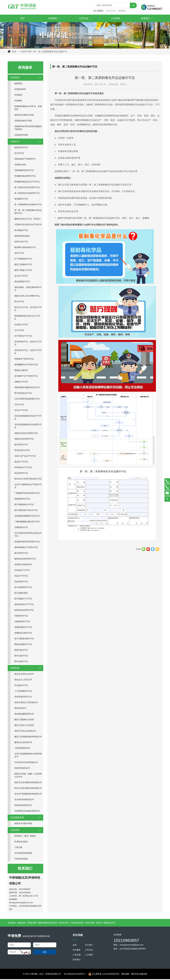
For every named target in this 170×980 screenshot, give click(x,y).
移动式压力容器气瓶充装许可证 (28, 479)
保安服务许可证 (21, 199)
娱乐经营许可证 (21, 445)
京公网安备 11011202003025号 (104, 975)
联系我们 (77, 960)
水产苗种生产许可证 (23, 337)
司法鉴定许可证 (21, 686)
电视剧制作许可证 (22, 499)
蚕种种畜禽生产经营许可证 (26, 548)
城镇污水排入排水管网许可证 (27, 297)
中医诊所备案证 (21, 859)
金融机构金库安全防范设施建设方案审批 (28, 128)
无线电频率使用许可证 (24, 171)
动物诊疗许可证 (21, 382)
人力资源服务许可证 (23, 692)
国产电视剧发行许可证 (24, 505)
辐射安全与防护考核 (23, 824)
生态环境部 (90, 923)
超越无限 (21, 923)
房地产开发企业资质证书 (25, 732)
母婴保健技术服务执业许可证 (27, 388)
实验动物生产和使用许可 (25, 160)
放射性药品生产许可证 (24, 605)
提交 (45, 953)
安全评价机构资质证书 (24, 800)
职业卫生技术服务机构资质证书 (28, 789)
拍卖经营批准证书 (22, 769)
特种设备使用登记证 (23, 806)
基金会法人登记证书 (23, 680)
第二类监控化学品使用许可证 (27, 194)
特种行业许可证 (21, 242)
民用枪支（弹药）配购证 (25, 837)
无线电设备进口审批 (23, 121)
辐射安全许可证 (21, 148)
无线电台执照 (20, 165)
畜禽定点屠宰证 (21, 371)
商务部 (99, 923)
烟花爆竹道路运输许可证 (25, 248)
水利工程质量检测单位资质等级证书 (28, 756)
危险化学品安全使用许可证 (26, 434)
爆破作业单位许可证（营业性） (28, 219)
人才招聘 (89, 955)
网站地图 (125, 975)
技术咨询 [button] (26, 78)
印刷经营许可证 (21, 616)
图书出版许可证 (21, 656)
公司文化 (89, 951)
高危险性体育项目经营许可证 (27, 542)
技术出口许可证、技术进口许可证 (28, 309)
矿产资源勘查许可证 (23, 259)
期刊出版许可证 (21, 662)
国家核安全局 (109, 923)
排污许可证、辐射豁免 (116, 11)
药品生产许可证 (21, 577)
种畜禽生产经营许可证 (24, 360)
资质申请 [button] (26, 669)
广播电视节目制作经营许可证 (27, 494)
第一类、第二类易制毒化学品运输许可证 (28, 212)
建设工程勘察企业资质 (24, 720)
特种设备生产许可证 (23, 468)
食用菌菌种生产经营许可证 (26, 365)
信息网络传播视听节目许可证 (27, 517)
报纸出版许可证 (21, 651)
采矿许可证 (19, 254)
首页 (14, 52)
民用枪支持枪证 (21, 842)
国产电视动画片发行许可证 (26, 511)
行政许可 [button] (26, 142)
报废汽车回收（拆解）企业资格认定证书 (28, 776)
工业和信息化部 (77, 923)
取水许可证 (19, 302)
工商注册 (18, 848)
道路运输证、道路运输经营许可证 (28, 289)
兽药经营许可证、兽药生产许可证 (28, 344)
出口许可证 (19, 331)
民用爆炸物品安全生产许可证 (27, 182)
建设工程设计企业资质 (24, 726)
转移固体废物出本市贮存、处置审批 (28, 108)
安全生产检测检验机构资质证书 (28, 794)
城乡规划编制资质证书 (24, 714)
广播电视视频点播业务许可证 (27, 522)
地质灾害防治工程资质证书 (26, 703)
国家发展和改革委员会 (48, 923)
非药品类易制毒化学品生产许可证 (28, 418)
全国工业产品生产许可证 (25, 457)
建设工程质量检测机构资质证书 (28, 737)
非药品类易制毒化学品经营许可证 (28, 427)
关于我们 (89, 946)
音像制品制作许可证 (23, 628)
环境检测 (18, 96)
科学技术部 (64, 923)
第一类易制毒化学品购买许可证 (28, 205)
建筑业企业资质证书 (23, 743)
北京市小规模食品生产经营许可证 (28, 487)
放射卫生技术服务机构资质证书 (28, 783)
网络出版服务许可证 (23, 645)
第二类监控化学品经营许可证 (27, 188)
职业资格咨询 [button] (26, 818)
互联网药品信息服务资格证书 (27, 812)
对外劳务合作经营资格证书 (26, 763)
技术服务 (77, 951)
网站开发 (135, 975)
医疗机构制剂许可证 (23, 588)
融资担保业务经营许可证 (25, 559)
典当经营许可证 (21, 554)
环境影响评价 (20, 90)
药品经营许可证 (21, 474)
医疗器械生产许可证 (23, 599)
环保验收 (18, 101)
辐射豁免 (18, 84)
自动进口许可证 (21, 325)
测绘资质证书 (20, 709)
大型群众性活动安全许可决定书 (28, 225)
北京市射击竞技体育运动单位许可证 (28, 535)
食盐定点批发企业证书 (24, 675)
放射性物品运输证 (22, 237)
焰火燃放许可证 (21, 231)
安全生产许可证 (21, 277)
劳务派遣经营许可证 (23, 697)
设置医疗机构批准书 (23, 565)
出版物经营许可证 (22, 622)
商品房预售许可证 (22, 282)
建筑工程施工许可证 (23, 271)
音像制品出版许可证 (23, 634)
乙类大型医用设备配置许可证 (27, 399)
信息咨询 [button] (26, 831)
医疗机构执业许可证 (23, 394)
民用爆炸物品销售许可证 (25, 177)
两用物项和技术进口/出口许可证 (27, 318)
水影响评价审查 (21, 136)
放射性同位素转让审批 (24, 116)
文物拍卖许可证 (21, 528)
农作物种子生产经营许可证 (26, 377)
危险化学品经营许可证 (24, 440)
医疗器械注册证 (21, 594)
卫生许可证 (19, 405)
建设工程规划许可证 (23, 265)
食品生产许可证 (21, 462)
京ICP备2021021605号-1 (75, 975)
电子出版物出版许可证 (24, 639)
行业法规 (77, 955)
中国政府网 (32, 923)
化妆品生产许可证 (22, 571)
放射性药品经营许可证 (24, 611)
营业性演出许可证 (22, 451)
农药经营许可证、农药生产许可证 (28, 352)
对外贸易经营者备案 (23, 854)
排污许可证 (19, 154)
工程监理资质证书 (22, 749)
